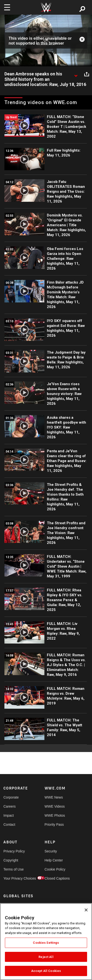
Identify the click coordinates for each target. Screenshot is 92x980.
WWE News (54, 797)
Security (51, 851)
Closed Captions (55, 878)
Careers (10, 806)
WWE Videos (55, 806)
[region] (46, 942)
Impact (9, 815)
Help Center (54, 860)
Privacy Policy (14, 851)
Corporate (11, 797)
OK (46, 40)
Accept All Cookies (46, 971)
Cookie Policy (55, 869)
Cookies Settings (46, 943)
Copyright (11, 860)
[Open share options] (87, 74)
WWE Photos (55, 815)
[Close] (86, 910)
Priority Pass (54, 825)
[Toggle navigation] (7, 7)
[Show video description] (76, 74)
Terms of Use (13, 869)
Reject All (46, 957)
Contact (9, 825)
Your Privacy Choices (14, 878)
